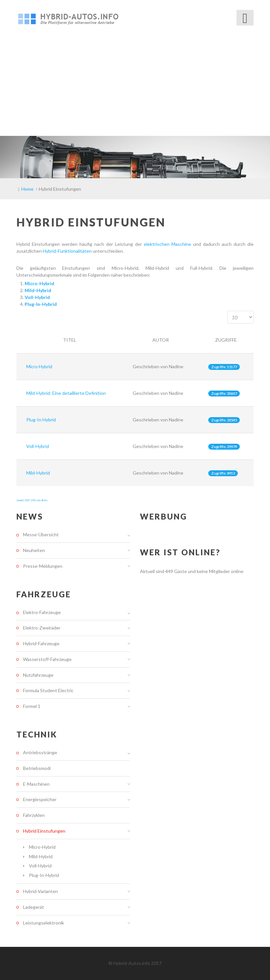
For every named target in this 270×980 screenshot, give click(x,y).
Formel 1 (32, 706)
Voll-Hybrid (38, 446)
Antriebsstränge (40, 753)
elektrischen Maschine (168, 244)
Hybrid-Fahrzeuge (41, 643)
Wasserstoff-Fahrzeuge (47, 659)
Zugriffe (226, 340)
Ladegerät (34, 907)
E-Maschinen (36, 784)
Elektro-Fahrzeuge (42, 612)
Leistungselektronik (44, 923)
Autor (161, 340)
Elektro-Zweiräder (42, 628)
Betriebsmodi (37, 768)
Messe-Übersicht (41, 535)
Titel (70, 340)
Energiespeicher (40, 799)
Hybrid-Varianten (40, 891)
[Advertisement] (135, 87)
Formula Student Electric (48, 690)
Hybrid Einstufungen (44, 831)
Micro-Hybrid (42, 847)
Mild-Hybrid (38, 473)
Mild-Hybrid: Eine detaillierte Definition (66, 393)
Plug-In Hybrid (41, 420)
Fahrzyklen (34, 815)
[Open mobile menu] (245, 18)
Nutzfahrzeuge (38, 675)
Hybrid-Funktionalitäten (68, 251)
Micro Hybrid (39, 366)
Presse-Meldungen (43, 566)
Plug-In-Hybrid (44, 875)
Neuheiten (34, 550)
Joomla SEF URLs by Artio (32, 500)
